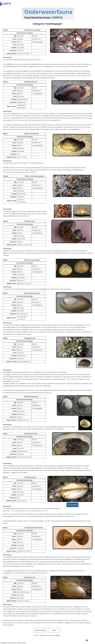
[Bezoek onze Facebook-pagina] (87, 640)
